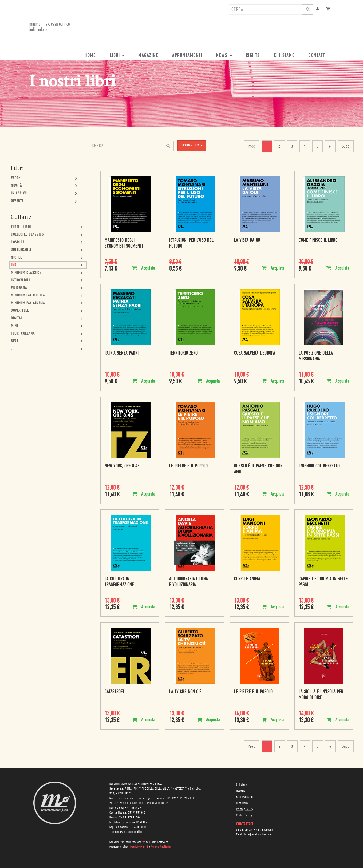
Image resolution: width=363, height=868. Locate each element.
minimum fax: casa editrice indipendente (50, 27)
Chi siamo (242, 785)
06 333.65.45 (245, 830)
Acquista (144, 268)
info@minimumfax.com (258, 835)
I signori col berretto (319, 466)
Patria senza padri (122, 353)
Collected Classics (27, 235)
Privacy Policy (245, 809)
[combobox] (266, 9)
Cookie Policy (244, 815)
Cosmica (18, 242)
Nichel (16, 258)
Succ (346, 146)
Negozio (241, 791)
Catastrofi (114, 692)
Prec (252, 146)
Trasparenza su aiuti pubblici (126, 832)
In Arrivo (19, 193)
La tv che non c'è (185, 692)
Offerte (17, 201)
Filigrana (19, 288)
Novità (16, 186)
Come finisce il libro (318, 241)
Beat (15, 341)
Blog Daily (242, 803)
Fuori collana (23, 334)
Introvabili (21, 280)
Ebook (16, 178)
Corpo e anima (247, 579)
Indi (14, 265)
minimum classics (26, 273)
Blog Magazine (245, 797)
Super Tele (20, 311)
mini (15, 326)
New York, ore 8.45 (122, 466)
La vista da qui (248, 241)
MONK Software (159, 842)
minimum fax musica (28, 296)
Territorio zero (183, 353)
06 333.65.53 (265, 830)
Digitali (17, 318)
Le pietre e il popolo (188, 466)
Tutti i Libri (21, 227)
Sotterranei (21, 250)
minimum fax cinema (28, 303)
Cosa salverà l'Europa (255, 353)
